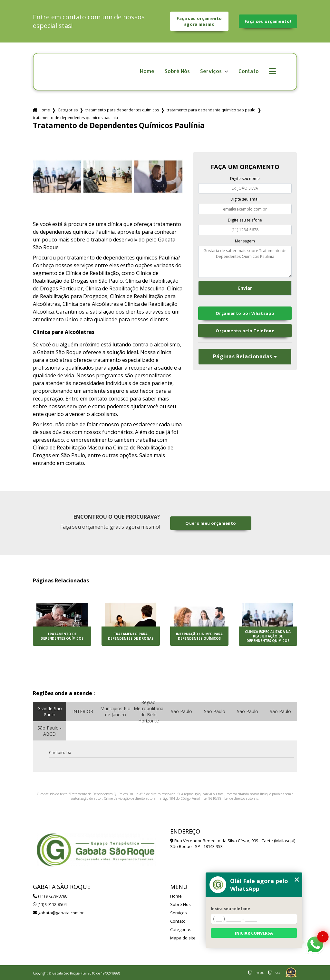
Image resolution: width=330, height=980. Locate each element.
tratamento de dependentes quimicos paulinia (75, 118)
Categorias (68, 110)
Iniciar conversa (254, 933)
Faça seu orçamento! (268, 21)
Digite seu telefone (245, 220)
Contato (249, 71)
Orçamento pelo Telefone (245, 331)
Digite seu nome (245, 179)
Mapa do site (183, 938)
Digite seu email (245, 199)
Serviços (212, 71)
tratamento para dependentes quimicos (122, 110)
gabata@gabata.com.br (58, 913)
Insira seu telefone (230, 909)
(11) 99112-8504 (50, 904)
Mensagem (245, 241)
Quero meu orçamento (211, 523)
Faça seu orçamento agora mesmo (199, 21)
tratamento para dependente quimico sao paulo (211, 110)
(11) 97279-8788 (50, 896)
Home (147, 71)
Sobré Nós (177, 71)
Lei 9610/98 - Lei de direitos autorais (231, 798)
